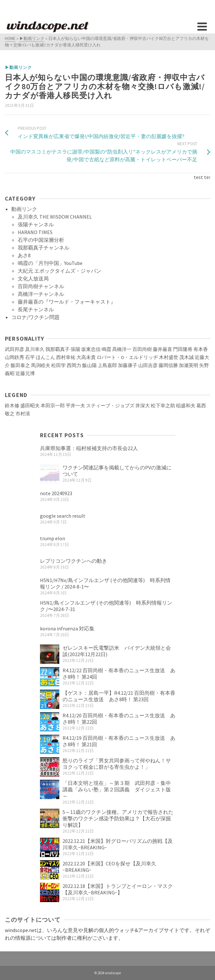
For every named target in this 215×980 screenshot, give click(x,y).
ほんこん (45, 357)
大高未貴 (86, 357)
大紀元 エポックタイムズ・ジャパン (59, 271)
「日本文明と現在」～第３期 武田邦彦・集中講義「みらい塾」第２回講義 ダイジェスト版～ (117, 789)
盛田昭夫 (30, 406)
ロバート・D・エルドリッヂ (127, 357)
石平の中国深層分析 (41, 240)
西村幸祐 (66, 357)
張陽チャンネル (36, 224)
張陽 (75, 349)
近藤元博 (25, 373)
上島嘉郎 (107, 365)
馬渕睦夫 (41, 365)
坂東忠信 (91, 349)
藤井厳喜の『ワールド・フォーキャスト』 (67, 302)
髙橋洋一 (122, 349)
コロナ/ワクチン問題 (35, 317)
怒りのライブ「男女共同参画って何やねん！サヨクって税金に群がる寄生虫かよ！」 (117, 764)
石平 (30, 357)
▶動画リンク (18, 67)
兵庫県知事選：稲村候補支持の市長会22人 (89, 448)
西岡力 (74, 365)
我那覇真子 (58, 349)
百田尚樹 (142, 349)
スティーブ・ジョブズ (110, 406)
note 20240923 (56, 493)
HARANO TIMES (35, 232)
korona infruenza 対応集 (67, 628)
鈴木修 (12, 406)
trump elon (53, 538)
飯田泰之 (20, 365)
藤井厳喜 (162, 349)
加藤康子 (128, 365)
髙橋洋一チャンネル (41, 294)
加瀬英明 (189, 365)
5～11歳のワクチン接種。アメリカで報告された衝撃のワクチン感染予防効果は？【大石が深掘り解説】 (118, 818)
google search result (63, 516)
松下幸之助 (163, 406)
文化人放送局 (33, 278)
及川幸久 (35, 349)
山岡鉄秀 (15, 357)
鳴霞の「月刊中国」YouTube (50, 263)
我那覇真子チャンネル (44, 248)
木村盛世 (169, 357)
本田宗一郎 (53, 406)
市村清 (23, 414)
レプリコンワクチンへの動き (73, 561)
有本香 (201, 349)
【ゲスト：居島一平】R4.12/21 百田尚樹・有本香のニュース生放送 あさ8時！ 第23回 (119, 696)
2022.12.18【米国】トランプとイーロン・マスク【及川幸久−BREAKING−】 (118, 889)
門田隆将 (183, 349)
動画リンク (24, 209)
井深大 (143, 406)
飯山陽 (89, 365)
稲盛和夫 (186, 406)
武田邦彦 (15, 349)
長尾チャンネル (36, 309)
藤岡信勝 (168, 365)
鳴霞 (106, 349)
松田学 (59, 365)
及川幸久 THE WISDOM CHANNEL (55, 217)
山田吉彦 (148, 365)
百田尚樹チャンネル (41, 286)
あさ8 (24, 255)
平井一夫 (75, 406)
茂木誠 (186, 357)
